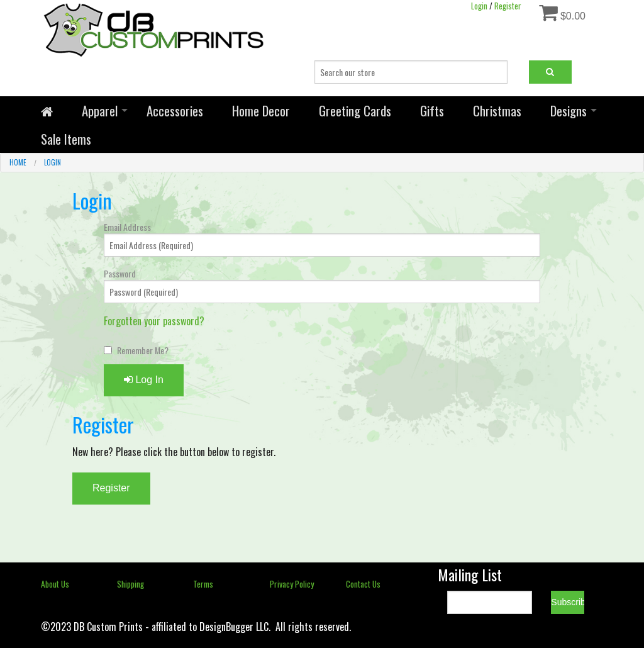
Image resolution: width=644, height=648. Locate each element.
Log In (144, 380)
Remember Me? (143, 350)
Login (53, 162)
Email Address (127, 227)
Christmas (497, 110)
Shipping (130, 584)
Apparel (100, 110)
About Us (55, 584)
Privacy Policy (292, 584)
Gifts (432, 110)
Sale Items (66, 139)
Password (120, 273)
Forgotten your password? (154, 321)
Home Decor (261, 110)
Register (111, 488)
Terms (203, 584)
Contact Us (363, 584)
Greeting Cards (355, 110)
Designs (569, 110)
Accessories (175, 110)
